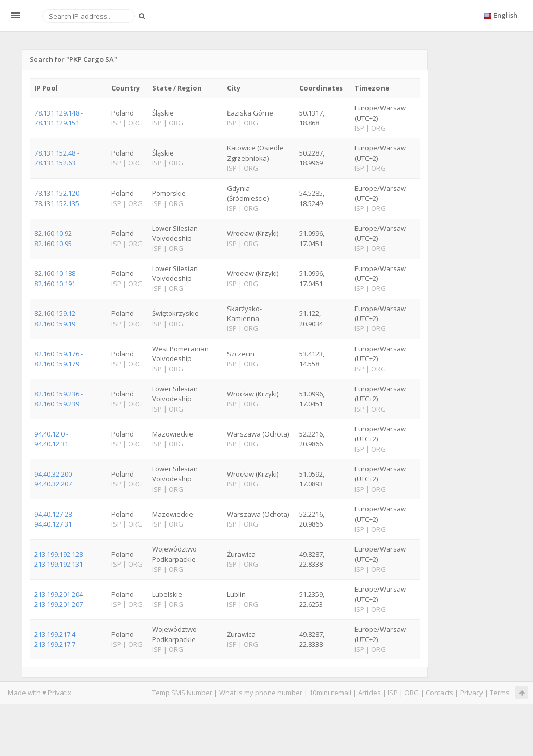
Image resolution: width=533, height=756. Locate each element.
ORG (412, 693)
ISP (393, 693)
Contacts (440, 693)
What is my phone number (261, 693)
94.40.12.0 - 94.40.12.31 (51, 439)
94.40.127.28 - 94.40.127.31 (55, 519)
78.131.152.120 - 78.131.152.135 (59, 198)
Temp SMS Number (182, 693)
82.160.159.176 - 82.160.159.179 (59, 359)
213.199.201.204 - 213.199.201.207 (60, 599)
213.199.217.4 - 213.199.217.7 (57, 639)
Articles (370, 693)
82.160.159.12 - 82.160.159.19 (57, 318)
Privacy (472, 693)
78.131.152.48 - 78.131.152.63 (57, 158)
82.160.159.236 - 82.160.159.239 (59, 399)
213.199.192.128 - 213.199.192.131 (60, 559)
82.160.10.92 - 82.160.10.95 (55, 238)
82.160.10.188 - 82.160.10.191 (57, 278)
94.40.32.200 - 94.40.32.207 (55, 479)
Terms (500, 693)
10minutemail (330, 693)
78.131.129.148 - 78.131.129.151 (59, 118)
